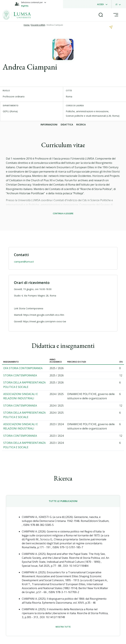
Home (27, 25)
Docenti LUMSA (38, 25)
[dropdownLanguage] (119, 4)
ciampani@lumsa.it (24, 262)
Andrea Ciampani (55, 25)
